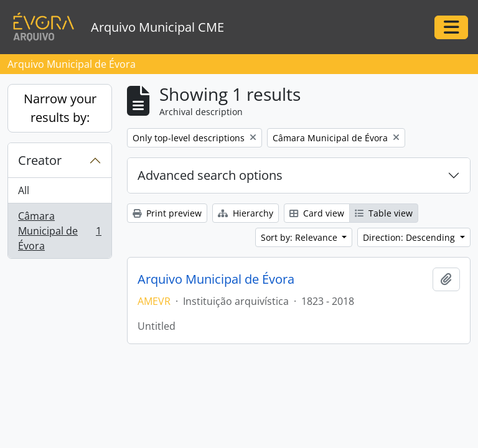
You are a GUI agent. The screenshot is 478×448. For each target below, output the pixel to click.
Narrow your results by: (60, 108)
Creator (40, 160)
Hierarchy (246, 213)
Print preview (167, 213)
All (24, 190)
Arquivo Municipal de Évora (216, 279)
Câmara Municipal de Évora (59, 231)
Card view (317, 213)
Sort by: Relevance (300, 237)
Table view (384, 213)
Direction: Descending (410, 237)
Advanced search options (210, 175)
